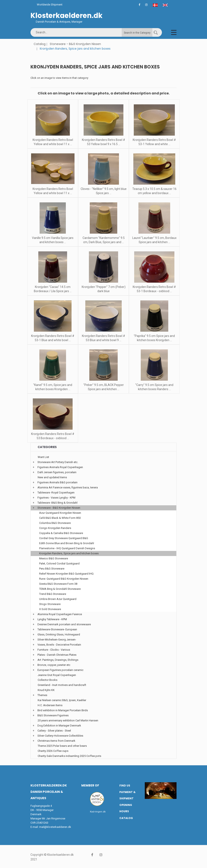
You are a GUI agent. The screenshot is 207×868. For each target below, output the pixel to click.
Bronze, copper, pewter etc (54, 665)
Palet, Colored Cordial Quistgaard (59, 563)
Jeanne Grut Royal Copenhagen (57, 675)
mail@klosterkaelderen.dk (55, 827)
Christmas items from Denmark (56, 741)
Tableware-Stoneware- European (57, 629)
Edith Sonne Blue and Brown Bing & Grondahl (67, 543)
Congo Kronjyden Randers (55, 528)
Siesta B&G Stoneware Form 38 (58, 584)
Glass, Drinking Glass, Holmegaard (59, 634)
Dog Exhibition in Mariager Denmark (59, 726)
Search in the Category (137, 33)
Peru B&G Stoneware (52, 569)
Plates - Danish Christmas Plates (57, 655)
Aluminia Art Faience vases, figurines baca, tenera (68, 487)
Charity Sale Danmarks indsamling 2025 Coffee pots (69, 756)
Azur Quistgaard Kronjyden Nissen (60, 513)
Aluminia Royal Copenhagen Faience (60, 614)
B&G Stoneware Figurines (53, 715)
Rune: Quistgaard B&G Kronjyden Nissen (64, 579)
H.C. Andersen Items (50, 705)
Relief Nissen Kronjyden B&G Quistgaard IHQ (66, 574)
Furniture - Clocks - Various (54, 650)
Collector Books (48, 680)
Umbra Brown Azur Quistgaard (58, 599)
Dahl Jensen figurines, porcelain (57, 472)
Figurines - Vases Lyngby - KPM (56, 498)
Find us (125, 786)
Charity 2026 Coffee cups (53, 751)
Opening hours (126, 808)
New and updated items (52, 477)
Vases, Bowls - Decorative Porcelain (59, 645)
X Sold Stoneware (50, 609)
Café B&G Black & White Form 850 (60, 518)
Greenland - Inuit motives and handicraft (62, 685)
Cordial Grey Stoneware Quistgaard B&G (64, 538)
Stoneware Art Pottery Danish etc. (58, 462)
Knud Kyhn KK (46, 690)
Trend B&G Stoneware (53, 594)
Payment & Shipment (127, 795)
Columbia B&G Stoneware (55, 523)
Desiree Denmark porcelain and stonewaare (64, 624)
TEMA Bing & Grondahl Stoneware (60, 589)
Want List (43, 457)
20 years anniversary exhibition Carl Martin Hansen (68, 720)
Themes (42, 695)
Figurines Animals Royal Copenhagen (60, 467)
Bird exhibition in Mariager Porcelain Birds (63, 710)
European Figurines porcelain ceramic (60, 670)
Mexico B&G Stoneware (54, 558)
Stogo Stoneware (50, 604)
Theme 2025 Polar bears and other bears (62, 746)
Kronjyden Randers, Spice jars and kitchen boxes (69, 553)
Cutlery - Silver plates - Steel (54, 731)
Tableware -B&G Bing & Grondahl (57, 503)
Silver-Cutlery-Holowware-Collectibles (60, 736)
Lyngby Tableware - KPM (52, 619)
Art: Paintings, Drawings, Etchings (58, 660)
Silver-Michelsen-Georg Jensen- (57, 640)
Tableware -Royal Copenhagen (56, 493)
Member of (90, 785)
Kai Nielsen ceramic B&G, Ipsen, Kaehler (62, 700)
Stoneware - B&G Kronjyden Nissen (75, 44)
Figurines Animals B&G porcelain (57, 482)
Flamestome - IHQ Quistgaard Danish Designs (67, 548)
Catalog (40, 44)
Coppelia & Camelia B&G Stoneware (61, 533)
